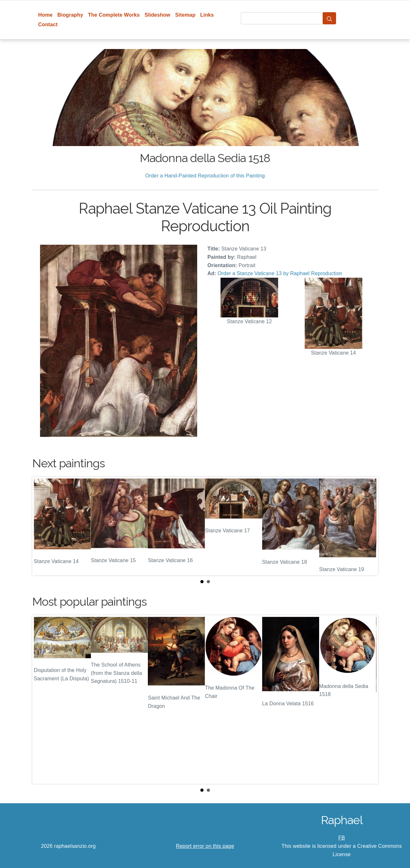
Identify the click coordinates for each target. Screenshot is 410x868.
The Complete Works (114, 15)
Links (207, 15)
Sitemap (185, 15)
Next (368, 526)
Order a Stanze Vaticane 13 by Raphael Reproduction (280, 273)
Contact (48, 25)
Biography (70, 15)
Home (45, 15)
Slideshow (158, 15)
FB (342, 838)
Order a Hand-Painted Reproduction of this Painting (205, 176)
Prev (42, 526)
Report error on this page (205, 846)
